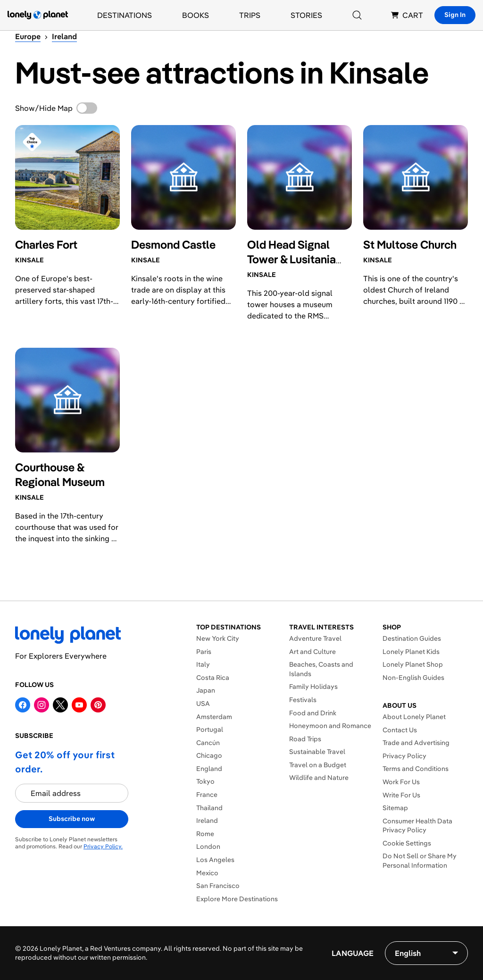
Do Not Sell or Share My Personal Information (420, 861)
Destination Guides (412, 638)
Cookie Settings (407, 843)
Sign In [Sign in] (455, 15)
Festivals (303, 700)
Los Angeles (215, 860)
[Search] (357, 15)
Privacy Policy (404, 756)
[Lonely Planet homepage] (38, 15)
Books (196, 15)
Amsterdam (214, 717)
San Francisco (218, 886)
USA (203, 704)
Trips (250, 15)
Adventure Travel (315, 638)
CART (407, 15)
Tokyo (205, 781)
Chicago (209, 755)
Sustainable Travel (317, 752)
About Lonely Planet (414, 717)
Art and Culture (312, 652)
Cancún (208, 743)
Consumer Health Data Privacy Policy (417, 826)
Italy (203, 664)
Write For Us (401, 795)
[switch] (87, 108)
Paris (204, 652)
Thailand (209, 808)
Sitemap (395, 808)
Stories (306, 15)
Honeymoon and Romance (330, 726)
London (208, 846)
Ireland (207, 821)
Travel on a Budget (318, 765)
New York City (218, 638)
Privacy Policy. (103, 846)
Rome (205, 834)
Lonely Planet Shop (413, 664)
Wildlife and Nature (319, 778)
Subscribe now (72, 819)
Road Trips (305, 739)
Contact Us (400, 730)
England (209, 769)
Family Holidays (313, 687)
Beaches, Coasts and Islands (321, 669)
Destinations (125, 15)
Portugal (210, 729)
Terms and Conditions (416, 769)
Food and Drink (313, 713)
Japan (206, 690)
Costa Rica (213, 678)
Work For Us (401, 782)
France (207, 795)
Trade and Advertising (416, 743)
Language (353, 953)
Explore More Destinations (237, 899)
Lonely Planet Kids (411, 652)
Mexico (207, 873)
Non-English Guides (413, 678)
